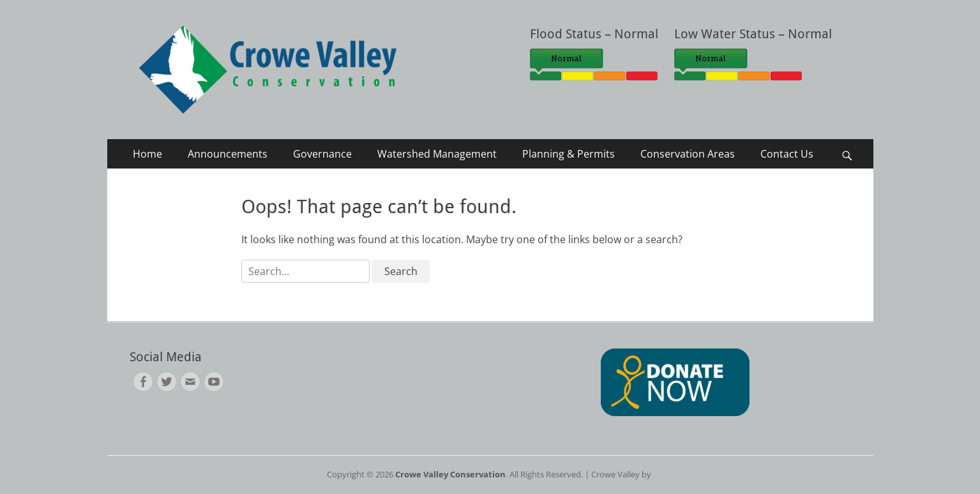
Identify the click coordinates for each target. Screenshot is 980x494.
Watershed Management (437, 154)
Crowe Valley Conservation (450, 474)
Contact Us (787, 154)
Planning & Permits (569, 154)
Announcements (228, 154)
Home (147, 154)
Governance (322, 154)
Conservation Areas (688, 154)
